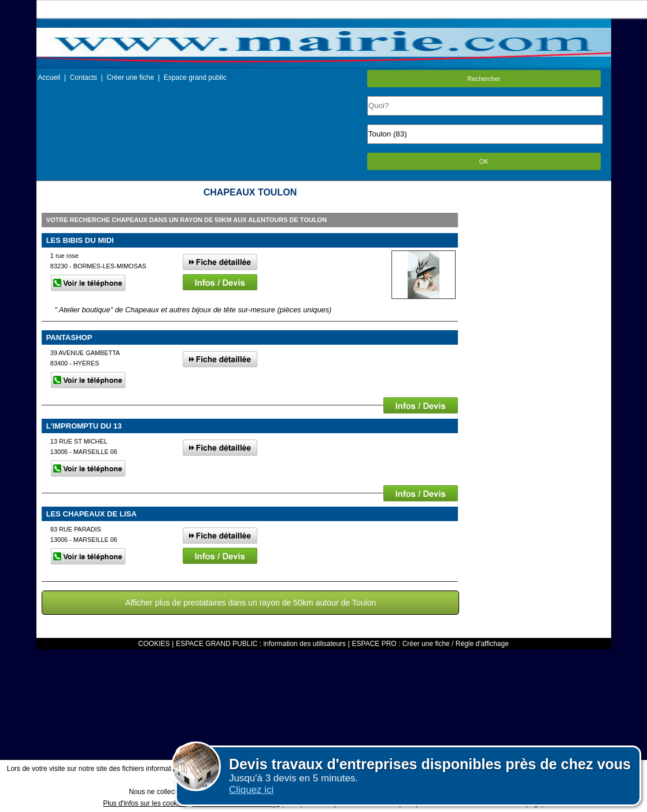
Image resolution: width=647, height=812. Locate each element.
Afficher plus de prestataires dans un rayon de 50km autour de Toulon (251, 603)
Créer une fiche (130, 77)
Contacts (84, 77)
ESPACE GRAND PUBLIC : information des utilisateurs (261, 644)
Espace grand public (195, 77)
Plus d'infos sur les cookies (145, 803)
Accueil (49, 77)
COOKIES (154, 644)
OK (484, 161)
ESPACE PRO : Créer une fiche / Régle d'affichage (430, 644)
